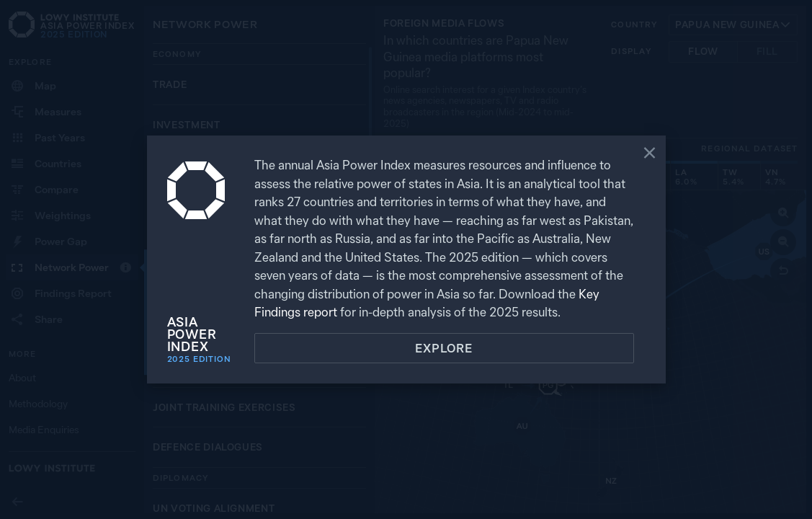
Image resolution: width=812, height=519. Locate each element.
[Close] (650, 154)
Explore (444, 348)
